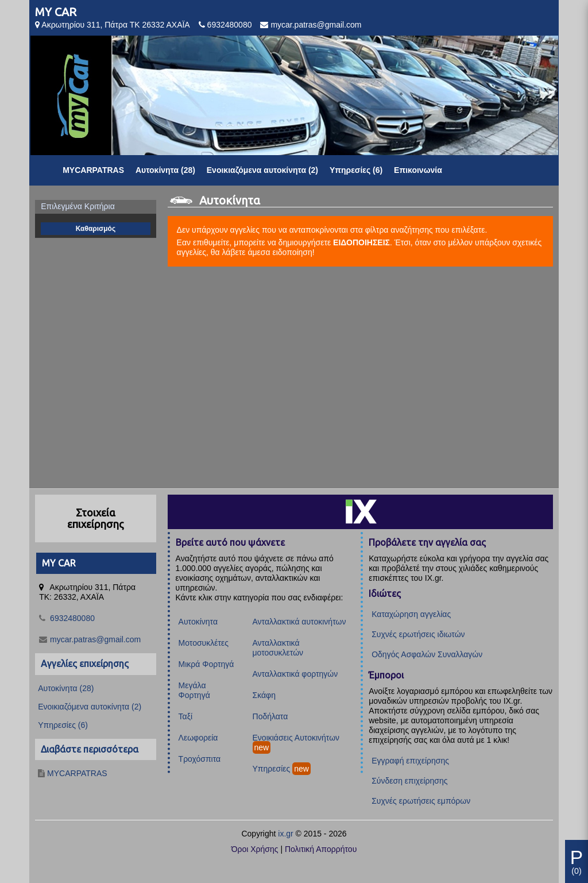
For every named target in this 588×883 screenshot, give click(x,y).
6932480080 (230, 25)
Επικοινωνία (418, 170)
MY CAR (56, 12)
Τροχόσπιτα (200, 759)
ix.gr (285, 834)
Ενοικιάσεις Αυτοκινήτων (296, 738)
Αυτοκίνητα (198, 622)
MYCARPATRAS (93, 170)
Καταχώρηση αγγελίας (411, 614)
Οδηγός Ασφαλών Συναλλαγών (427, 654)
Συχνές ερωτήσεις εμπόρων (421, 801)
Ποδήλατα (270, 716)
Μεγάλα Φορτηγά (194, 690)
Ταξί (186, 716)
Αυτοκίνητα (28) (165, 170)
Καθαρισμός (96, 229)
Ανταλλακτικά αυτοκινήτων (299, 622)
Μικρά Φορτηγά (206, 664)
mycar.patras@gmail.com (316, 25)
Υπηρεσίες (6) (356, 170)
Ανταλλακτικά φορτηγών (295, 674)
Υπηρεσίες (272, 769)
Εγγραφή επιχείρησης (410, 761)
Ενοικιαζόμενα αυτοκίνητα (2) (262, 170)
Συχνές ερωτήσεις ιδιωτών (418, 634)
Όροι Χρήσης (255, 849)
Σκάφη (264, 695)
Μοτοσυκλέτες (204, 643)
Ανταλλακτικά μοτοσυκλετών (278, 648)
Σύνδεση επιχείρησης (409, 781)
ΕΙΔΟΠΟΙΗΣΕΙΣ (361, 242)
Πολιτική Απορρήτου (321, 849)
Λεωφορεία (198, 738)
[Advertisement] (294, 378)
